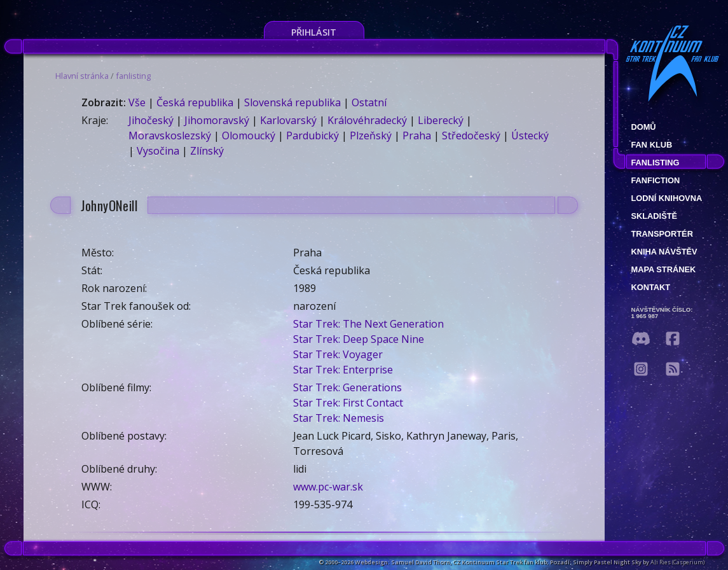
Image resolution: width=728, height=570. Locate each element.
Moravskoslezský (170, 136)
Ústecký (530, 136)
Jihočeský (151, 120)
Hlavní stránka (82, 76)
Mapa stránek (664, 269)
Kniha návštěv (664, 252)
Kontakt (651, 287)
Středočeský (471, 136)
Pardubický (312, 136)
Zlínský (207, 151)
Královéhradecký (367, 120)
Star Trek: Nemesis (339, 418)
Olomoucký (249, 136)
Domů (644, 127)
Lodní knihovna (667, 198)
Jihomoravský (217, 120)
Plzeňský (371, 136)
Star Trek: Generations (347, 387)
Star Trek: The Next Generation (368, 324)
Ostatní (369, 102)
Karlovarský (288, 120)
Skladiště (655, 216)
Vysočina (158, 151)
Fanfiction (656, 180)
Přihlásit (314, 32)
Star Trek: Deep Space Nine (359, 339)
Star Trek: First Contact (348, 403)
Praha (417, 136)
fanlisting (133, 76)
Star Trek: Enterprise (343, 370)
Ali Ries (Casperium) (677, 562)
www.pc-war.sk (328, 487)
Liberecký (441, 120)
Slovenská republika (292, 102)
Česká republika (195, 102)
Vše (137, 102)
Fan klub (652, 145)
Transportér (662, 234)
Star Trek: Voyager (338, 354)
